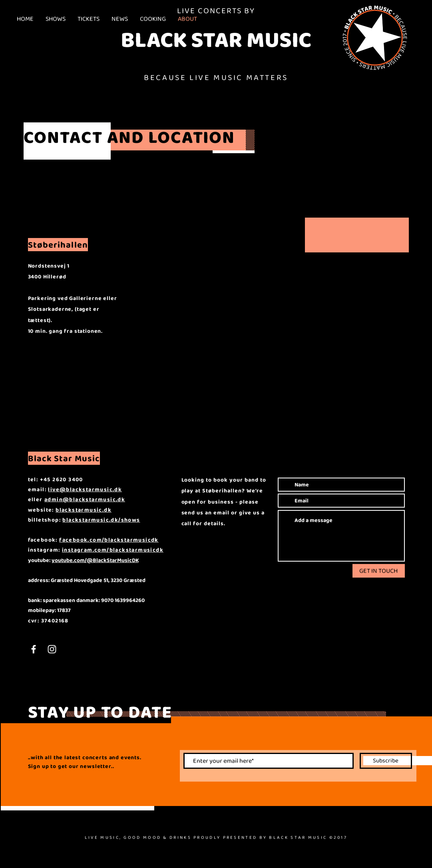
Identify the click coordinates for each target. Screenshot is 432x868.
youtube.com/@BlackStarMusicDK (95, 560)
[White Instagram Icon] (52, 649)
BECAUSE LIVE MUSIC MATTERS (216, 77)
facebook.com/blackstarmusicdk (109, 540)
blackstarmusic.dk (84, 510)
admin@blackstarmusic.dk (85, 499)
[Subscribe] (386, 761)
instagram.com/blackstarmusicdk (113, 550)
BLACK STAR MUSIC (216, 39)
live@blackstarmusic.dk (85, 489)
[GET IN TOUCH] (379, 571)
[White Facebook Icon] (34, 649)
